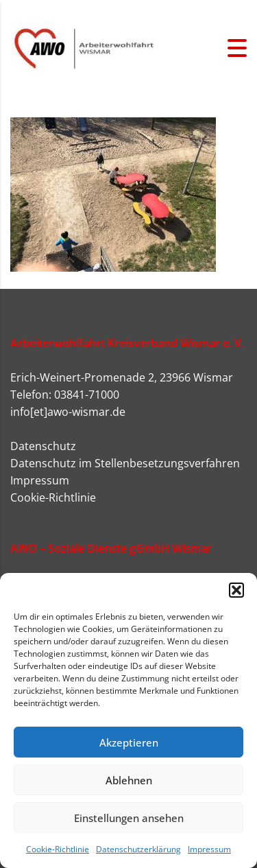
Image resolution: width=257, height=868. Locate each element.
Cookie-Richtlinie (58, 849)
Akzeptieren (129, 742)
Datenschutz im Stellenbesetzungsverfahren (125, 463)
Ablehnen (129, 780)
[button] (236, 590)
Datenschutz (43, 446)
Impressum (209, 849)
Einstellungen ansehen (129, 818)
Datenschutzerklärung (138, 849)
